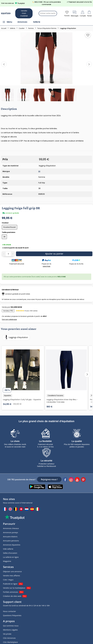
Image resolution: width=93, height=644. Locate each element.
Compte (83, 13)
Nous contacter (10, 611)
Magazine (7, 561)
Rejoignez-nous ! (49, 479)
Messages (75, 13)
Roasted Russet (10, 227)
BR (39, 171)
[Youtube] (77, 480)
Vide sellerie (8, 549)
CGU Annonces (9, 638)
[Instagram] (71, 480)
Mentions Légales (10, 630)
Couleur (5, 223)
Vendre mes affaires (12, 576)
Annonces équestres (12, 545)
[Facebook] (65, 480)
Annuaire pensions (11, 541)
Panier (89, 13)
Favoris (67, 13)
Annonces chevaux (11, 528)
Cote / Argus (8, 580)
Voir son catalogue (9, 319)
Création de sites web (12, 596)
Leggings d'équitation (16, 337)
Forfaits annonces (11, 592)
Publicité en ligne (10, 584)
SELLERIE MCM (16, 307)
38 (4, 237)
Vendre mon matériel (24, 13)
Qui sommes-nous (11, 626)
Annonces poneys (10, 532)
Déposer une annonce (12, 571)
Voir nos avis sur (13, 3)
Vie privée (7, 634)
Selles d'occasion (10, 553)
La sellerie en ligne (11, 557)
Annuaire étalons (10, 537)
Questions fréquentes (12, 615)
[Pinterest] (83, 480)
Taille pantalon (9, 232)
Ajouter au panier (54, 254)
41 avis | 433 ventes (31, 311)
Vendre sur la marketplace (14, 588)
